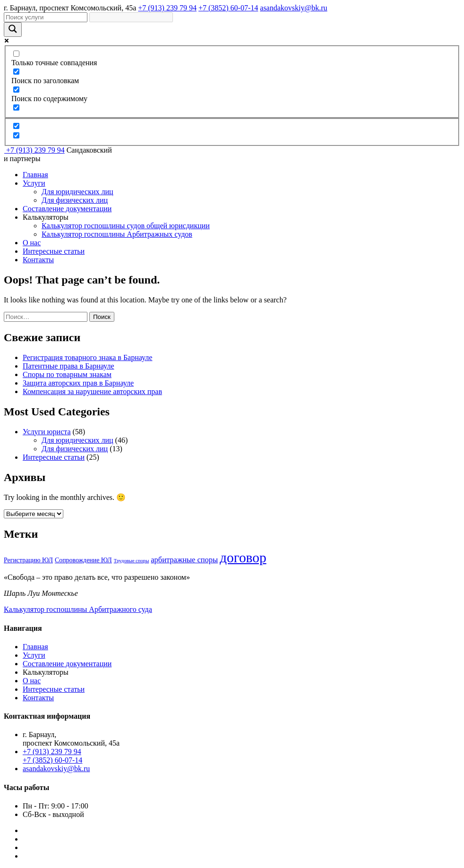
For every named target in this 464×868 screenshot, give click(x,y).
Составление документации (67, 209)
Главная (35, 175)
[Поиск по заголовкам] (16, 72)
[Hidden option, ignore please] (16, 126)
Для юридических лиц (77, 192)
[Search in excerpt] (16, 107)
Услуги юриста (47, 432)
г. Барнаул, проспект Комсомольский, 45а (70, 8)
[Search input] (46, 17)
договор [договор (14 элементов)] (243, 558)
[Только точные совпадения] (16, 54)
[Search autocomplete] (131, 17)
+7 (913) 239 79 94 (167, 8)
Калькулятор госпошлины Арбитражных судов (117, 234)
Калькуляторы (46, 217)
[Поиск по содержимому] (16, 90)
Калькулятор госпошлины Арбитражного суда (78, 609)
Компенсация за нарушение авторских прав (92, 391)
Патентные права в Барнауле (69, 366)
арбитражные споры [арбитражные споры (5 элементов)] (184, 560)
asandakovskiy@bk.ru (293, 8)
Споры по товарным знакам (67, 374)
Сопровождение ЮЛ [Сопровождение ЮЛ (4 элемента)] (83, 560)
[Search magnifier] (13, 30)
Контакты (38, 260)
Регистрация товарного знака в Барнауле (87, 357)
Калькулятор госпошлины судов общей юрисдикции (126, 226)
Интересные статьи (54, 251)
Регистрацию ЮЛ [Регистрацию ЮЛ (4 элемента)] (28, 560)
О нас (32, 243)
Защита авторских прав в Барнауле (78, 383)
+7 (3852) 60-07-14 (228, 8)
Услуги (34, 183)
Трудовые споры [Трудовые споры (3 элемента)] (132, 561)
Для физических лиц (75, 200)
